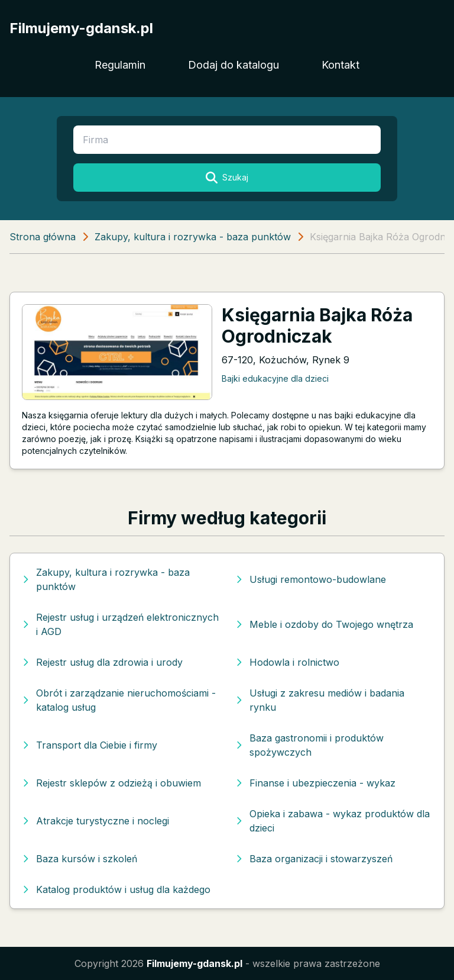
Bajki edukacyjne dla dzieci (275, 378)
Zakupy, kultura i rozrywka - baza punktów (193, 237)
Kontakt (340, 65)
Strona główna (43, 237)
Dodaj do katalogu (234, 65)
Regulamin (120, 65)
